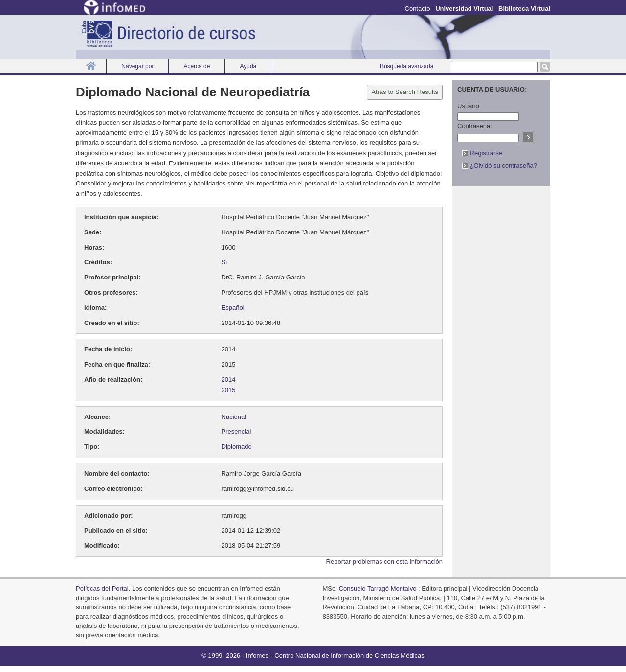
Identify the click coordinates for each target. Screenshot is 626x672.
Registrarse (482, 153)
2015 (229, 390)
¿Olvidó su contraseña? (500, 166)
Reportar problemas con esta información (384, 562)
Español (233, 308)
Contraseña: (475, 126)
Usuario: (469, 106)
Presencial (236, 431)
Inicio (91, 66)
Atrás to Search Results (405, 92)
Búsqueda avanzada (407, 66)
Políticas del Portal (102, 589)
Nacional (234, 417)
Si (224, 262)
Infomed (257, 656)
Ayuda (248, 66)
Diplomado (237, 447)
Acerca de (197, 66)
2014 (229, 380)
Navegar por (137, 66)
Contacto (418, 9)
